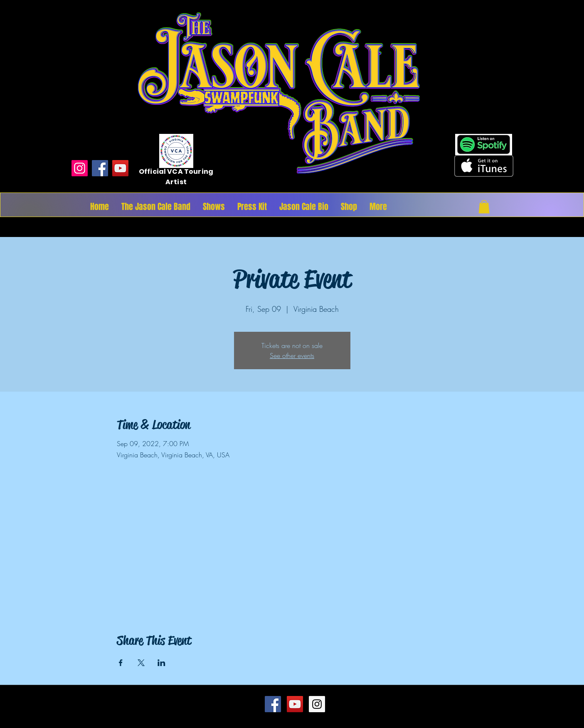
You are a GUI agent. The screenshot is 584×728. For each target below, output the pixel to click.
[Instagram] (80, 168)
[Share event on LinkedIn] (161, 663)
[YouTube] (120, 168)
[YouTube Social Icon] (295, 704)
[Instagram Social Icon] (317, 704)
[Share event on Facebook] (121, 663)
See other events (292, 355)
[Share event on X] (141, 663)
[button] (484, 207)
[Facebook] (100, 168)
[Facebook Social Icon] (273, 704)
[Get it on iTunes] (484, 166)
